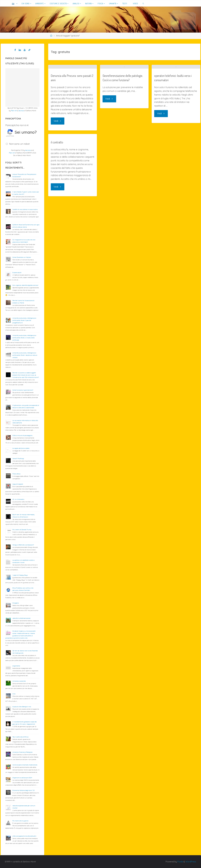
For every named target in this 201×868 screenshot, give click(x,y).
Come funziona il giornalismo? (23, 390)
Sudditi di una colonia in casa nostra (25, 209)
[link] (143, 3)
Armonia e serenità (19, 681)
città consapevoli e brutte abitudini (24, 836)
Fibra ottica (16, 474)
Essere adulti (17, 273)
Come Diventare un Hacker (22, 257)
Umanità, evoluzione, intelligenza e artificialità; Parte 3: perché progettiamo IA (24, 320)
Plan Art (14, 111)
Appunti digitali (18, 484)
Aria (14, 694)
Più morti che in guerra (20, 821)
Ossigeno (16, 603)
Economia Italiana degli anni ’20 (24, 790)
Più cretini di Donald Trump (22, 530)
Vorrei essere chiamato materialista (25, 765)
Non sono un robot (19, 144)
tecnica (21, 111)
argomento (16, 666)
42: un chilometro (18, 499)
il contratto (57, 167)
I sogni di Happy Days (20, 575)
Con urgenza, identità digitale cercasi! (25, 285)
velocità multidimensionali (21, 618)
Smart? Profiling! (18, 458)
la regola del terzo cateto (21, 448)
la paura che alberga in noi (22, 707)
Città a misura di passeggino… (23, 435)
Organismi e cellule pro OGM (22, 778)
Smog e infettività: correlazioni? (23, 545)
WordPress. (191, 862)
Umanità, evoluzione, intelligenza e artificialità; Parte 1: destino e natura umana (25, 355)
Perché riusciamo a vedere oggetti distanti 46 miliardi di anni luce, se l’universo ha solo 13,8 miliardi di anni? (26, 375)
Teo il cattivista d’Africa (20, 737)
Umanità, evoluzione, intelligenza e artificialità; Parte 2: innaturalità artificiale (24, 338)
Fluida (180, 862)
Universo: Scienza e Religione (22, 752)
